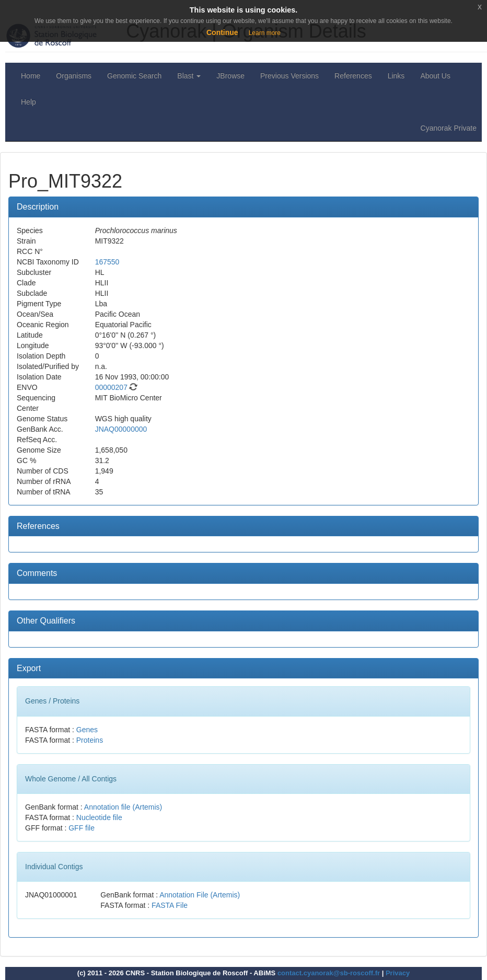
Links (396, 76)
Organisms (74, 76)
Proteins (90, 740)
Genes (87, 730)
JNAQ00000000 (121, 429)
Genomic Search (134, 76)
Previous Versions (289, 76)
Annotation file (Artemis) (123, 807)
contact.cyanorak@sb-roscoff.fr (329, 973)
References (353, 76)
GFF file (82, 828)
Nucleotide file (99, 817)
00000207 (111, 387)
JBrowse (230, 76)
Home (31, 76)
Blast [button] (189, 76)
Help (28, 102)
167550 (107, 262)
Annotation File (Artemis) (200, 895)
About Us (435, 76)
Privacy (398, 973)
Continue (222, 32)
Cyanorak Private (449, 128)
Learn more (265, 33)
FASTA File (170, 905)
